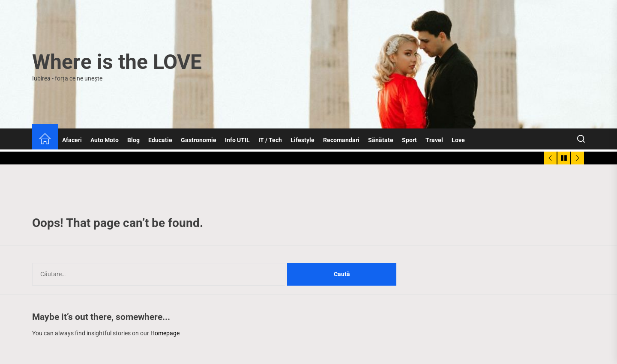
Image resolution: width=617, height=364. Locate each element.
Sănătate (381, 140)
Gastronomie (199, 140)
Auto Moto (105, 140)
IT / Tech (270, 140)
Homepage (165, 333)
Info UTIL (237, 140)
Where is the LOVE (117, 62)
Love (458, 140)
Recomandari (341, 140)
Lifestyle (303, 140)
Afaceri (72, 140)
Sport (409, 140)
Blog (133, 140)
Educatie (160, 140)
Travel (434, 140)
